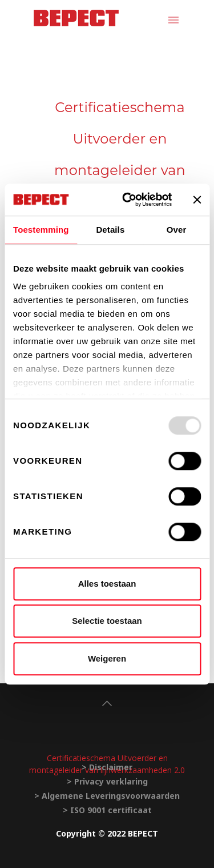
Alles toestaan (107, 584)
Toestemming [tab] (41, 230)
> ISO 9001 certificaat (107, 810)
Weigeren (107, 658)
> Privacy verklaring (107, 781)
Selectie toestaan (107, 621)
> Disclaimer (107, 767)
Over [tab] (177, 230)
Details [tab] (110, 230)
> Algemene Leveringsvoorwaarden (107, 796)
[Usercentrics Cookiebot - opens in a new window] (128, 200)
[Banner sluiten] (197, 200)
